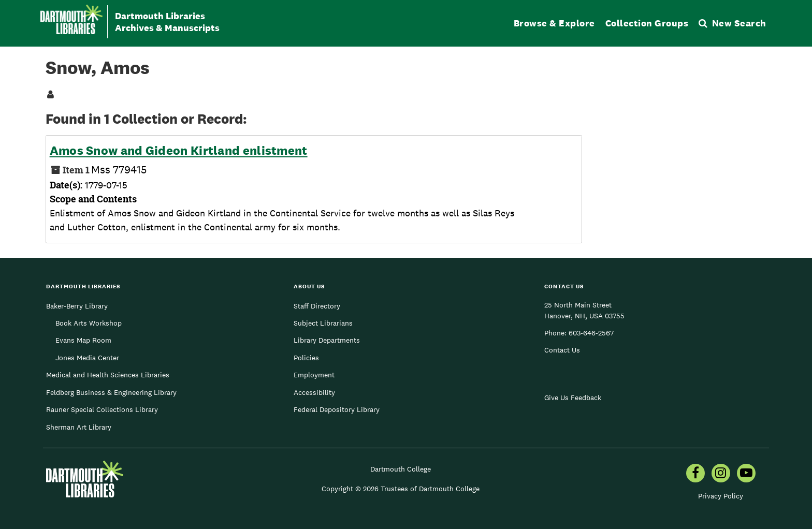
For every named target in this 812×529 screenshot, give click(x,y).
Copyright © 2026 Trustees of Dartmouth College (401, 489)
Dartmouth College (401, 469)
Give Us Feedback (573, 398)
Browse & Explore (554, 23)
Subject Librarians (323, 323)
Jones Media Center (87, 358)
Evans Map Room (83, 340)
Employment (314, 375)
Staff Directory (317, 306)
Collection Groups (647, 23)
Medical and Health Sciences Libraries (108, 375)
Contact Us (562, 350)
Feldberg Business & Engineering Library (111, 392)
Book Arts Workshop (89, 323)
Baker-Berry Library (77, 306)
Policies (306, 358)
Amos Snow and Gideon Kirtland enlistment (179, 151)
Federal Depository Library (337, 409)
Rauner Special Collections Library (102, 409)
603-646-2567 (591, 333)
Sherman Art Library (79, 427)
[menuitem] (695, 474)
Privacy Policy (721, 496)
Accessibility (314, 392)
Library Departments (327, 340)
